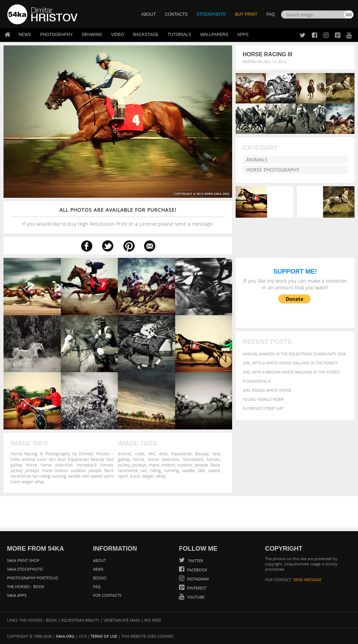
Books (100, 578)
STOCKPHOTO (212, 14)
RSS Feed (153, 620)
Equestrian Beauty (190, 454)
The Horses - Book (26, 587)
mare (154, 465)
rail (144, 470)
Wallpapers (214, 35)
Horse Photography (273, 170)
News (25, 35)
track (135, 476)
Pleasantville (257, 381)
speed (214, 470)
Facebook (197, 570)
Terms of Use (104, 636)
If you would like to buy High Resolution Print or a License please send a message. (118, 217)
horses (213, 459)
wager (148, 476)
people (201, 465)
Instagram (197, 579)
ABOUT (148, 14)
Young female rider (263, 399)
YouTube (195, 597)
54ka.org (65, 636)
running (171, 470)
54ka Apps (17, 595)
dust (163, 454)
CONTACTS (176, 14)
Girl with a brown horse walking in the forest (291, 372)
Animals (257, 160)
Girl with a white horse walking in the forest (290, 363)
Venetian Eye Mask (122, 620)
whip (161, 476)
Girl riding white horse (267, 390)
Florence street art (263, 408)
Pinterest (196, 588)
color (140, 454)
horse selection (163, 459)
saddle (188, 470)
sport (123, 476)
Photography (56, 35)
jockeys (139, 465)
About (99, 560)
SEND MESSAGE (307, 580)
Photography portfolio (33, 578)
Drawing (92, 35)
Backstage (146, 35)
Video (118, 35)
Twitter (195, 561)
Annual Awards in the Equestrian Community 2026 (294, 354)
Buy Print (246, 14)
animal (124, 454)
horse (139, 459)
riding (156, 470)
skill (201, 470)
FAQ (271, 14)
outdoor (185, 465)
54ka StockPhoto (25, 569)
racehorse (128, 470)
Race (215, 465)
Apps (243, 35)
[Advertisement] (180, 512)
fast (216, 454)
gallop (124, 459)
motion (168, 465)
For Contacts (107, 595)
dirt (152, 454)
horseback (193, 459)
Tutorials (180, 35)
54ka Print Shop (23, 560)
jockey (124, 465)
